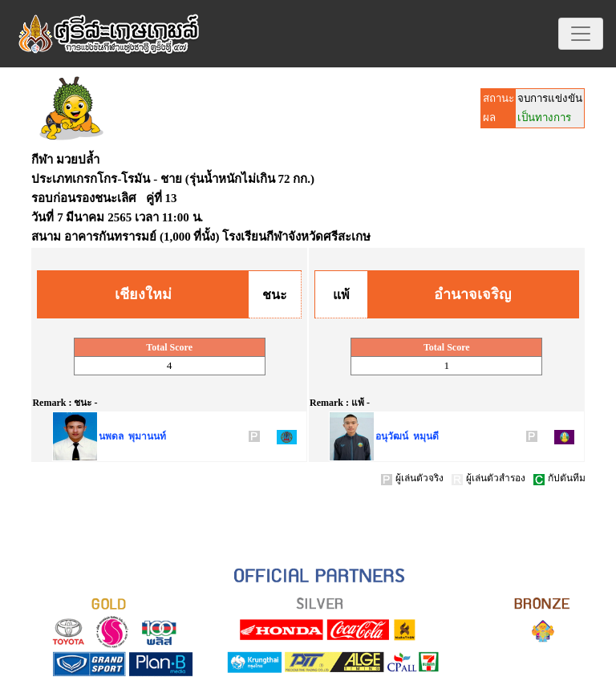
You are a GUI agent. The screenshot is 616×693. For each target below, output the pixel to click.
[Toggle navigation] (581, 34)
